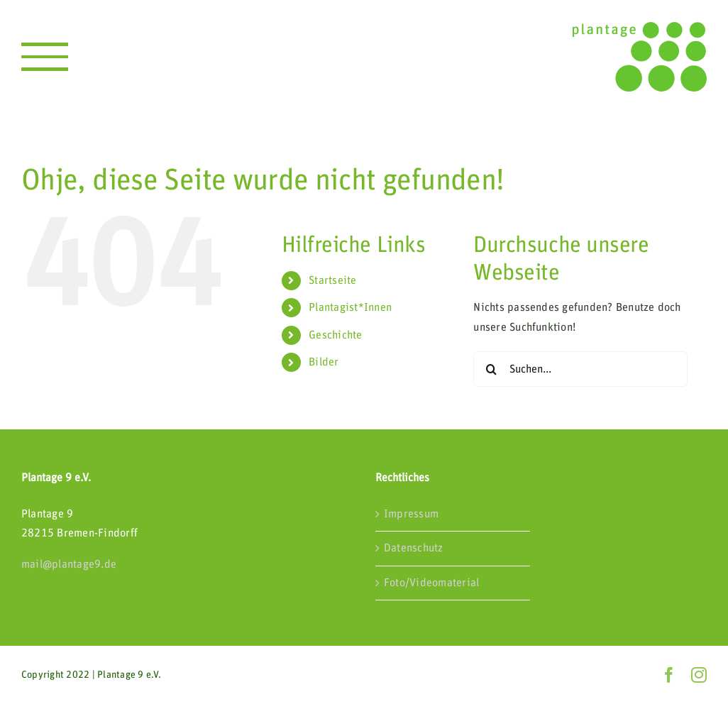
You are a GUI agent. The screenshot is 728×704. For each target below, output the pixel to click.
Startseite (332, 280)
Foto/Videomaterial (431, 583)
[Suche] (491, 369)
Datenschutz (414, 548)
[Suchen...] (580, 369)
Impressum (411, 514)
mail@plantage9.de (69, 564)
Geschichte (335, 335)
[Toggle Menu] (45, 57)
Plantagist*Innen (350, 307)
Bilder (324, 362)
